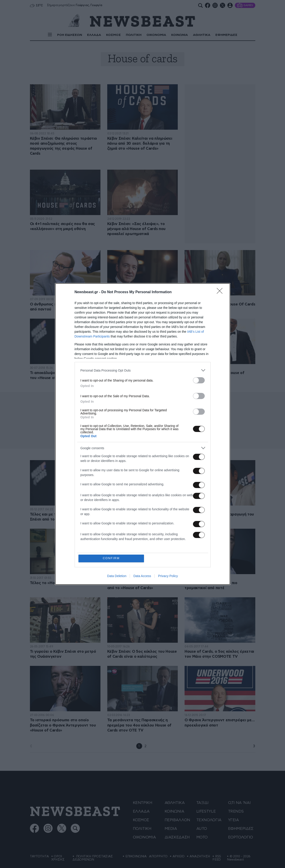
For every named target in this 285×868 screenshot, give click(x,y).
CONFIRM (111, 558)
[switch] (199, 380)
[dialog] (143, 434)
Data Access (142, 576)
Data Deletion (117, 576)
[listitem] (143, 370)
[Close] (221, 292)
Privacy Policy (168, 576)
